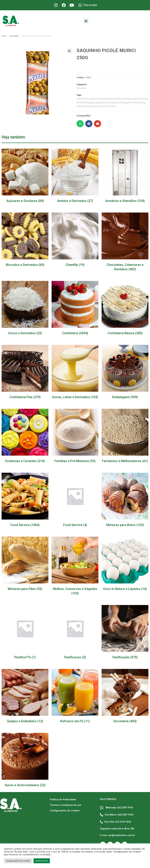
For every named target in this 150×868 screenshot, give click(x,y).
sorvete (112, 106)
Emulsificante (83, 102)
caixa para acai (96, 99)
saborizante (82, 106)
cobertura (125, 99)
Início (4, 36)
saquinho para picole (98, 106)
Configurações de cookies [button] (18, 861)
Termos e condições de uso (66, 805)
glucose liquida (120, 102)
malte (142, 102)
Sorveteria (14, 36)
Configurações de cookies (65, 810)
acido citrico (82, 99)
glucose (93, 102)
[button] (86, 21)
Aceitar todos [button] (42, 861)
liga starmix (133, 102)
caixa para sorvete (112, 99)
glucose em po (105, 102)
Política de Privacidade (63, 799)
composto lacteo (139, 99)
